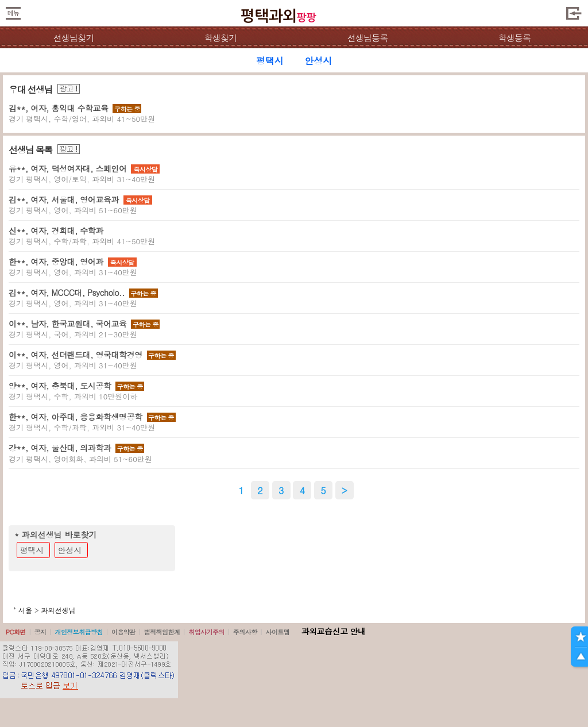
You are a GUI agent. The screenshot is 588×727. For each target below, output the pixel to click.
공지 (40, 632)
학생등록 (515, 38)
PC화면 (16, 632)
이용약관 (123, 632)
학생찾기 (221, 38)
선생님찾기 (73, 38)
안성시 (70, 550)
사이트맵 (277, 632)
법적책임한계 (162, 632)
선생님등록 (367, 38)
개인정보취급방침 (79, 632)
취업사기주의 (206, 632)
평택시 (32, 550)
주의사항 (245, 632)
